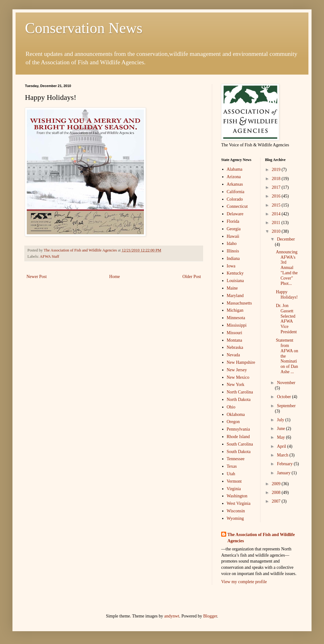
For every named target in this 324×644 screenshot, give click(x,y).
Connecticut (237, 206)
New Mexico (238, 377)
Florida (233, 221)
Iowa (231, 266)
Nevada (233, 355)
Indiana (233, 259)
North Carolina (240, 392)
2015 (277, 205)
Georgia (234, 229)
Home (115, 277)
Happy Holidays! (287, 295)
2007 (277, 501)
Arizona (234, 177)
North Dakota (239, 400)
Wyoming (235, 518)
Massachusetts (239, 303)
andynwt (172, 616)
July (281, 420)
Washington (237, 496)
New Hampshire (241, 362)
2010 (277, 231)
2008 (277, 493)
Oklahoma (236, 415)
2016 (277, 196)
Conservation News (84, 28)
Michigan (235, 310)
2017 (277, 187)
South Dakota (239, 452)
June (281, 429)
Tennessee (236, 459)
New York (236, 385)
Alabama (235, 169)
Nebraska (235, 347)
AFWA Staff (50, 256)
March (283, 455)
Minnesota (236, 318)
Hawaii (233, 236)
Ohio (231, 407)
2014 (277, 214)
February (285, 464)
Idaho (232, 244)
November (286, 383)
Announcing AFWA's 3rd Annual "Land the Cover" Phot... (287, 268)
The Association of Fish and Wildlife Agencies (261, 538)
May (281, 437)
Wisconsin (236, 511)
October (285, 397)
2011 (276, 223)
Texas (232, 466)
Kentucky (235, 273)
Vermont (234, 481)
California (236, 192)
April (282, 446)
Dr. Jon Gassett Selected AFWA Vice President (286, 319)
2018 (277, 179)
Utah (231, 474)
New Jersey (237, 370)
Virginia (234, 489)
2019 (277, 170)
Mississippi (237, 325)
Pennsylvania (238, 429)
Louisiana (235, 281)
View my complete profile (244, 582)
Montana (235, 340)
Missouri (235, 333)
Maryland (235, 296)
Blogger (210, 616)
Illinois (233, 251)
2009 (277, 484)
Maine (232, 288)
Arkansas (235, 184)
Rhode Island (238, 437)
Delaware (235, 214)
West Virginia (239, 503)
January (284, 473)
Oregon (233, 422)
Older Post (192, 277)
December (286, 239)
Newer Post (37, 277)
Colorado (235, 199)
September (286, 406)
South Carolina (240, 444)
